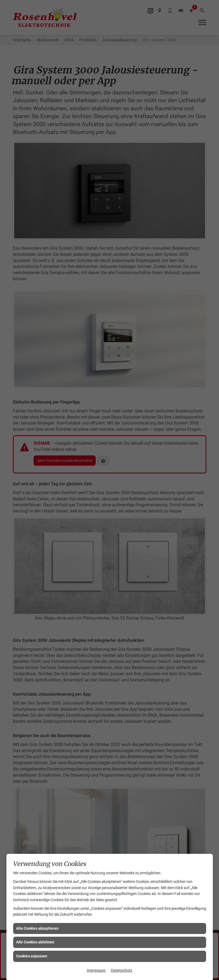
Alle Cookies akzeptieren (37, 928)
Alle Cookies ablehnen (35, 942)
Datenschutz (122, 970)
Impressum (96, 970)
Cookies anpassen (32, 956)
